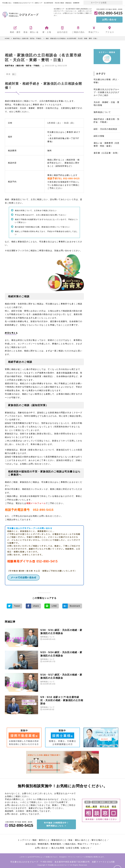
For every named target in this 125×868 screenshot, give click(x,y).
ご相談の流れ (70, 843)
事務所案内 (43, 843)
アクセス (95, 843)
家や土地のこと (99, 839)
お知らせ (85, 847)
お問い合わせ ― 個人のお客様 (50, 847)
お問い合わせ (109, 20)
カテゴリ (101, 74)
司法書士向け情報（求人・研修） (107, 81)
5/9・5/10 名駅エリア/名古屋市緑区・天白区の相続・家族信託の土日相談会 (62, 700)
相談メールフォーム (36, 503)
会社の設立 (31, 843)
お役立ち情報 (73, 847)
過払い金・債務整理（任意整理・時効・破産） (107, 144)
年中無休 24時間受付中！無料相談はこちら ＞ (56, 824)
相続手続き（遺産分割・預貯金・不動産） (28, 38)
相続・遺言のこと (41, 839)
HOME (7, 38)
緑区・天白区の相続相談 (105, 129)
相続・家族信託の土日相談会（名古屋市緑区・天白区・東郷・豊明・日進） (72, 38)
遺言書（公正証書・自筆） (107, 153)
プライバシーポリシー (76, 856)
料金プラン (83, 843)
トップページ (24, 839)
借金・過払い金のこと (79, 839)
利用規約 (89, 856)
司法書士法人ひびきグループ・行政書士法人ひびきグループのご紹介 (107, 92)
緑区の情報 (99, 136)
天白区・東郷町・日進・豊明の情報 (107, 104)
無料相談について (48, 636)
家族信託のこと (59, 839)
